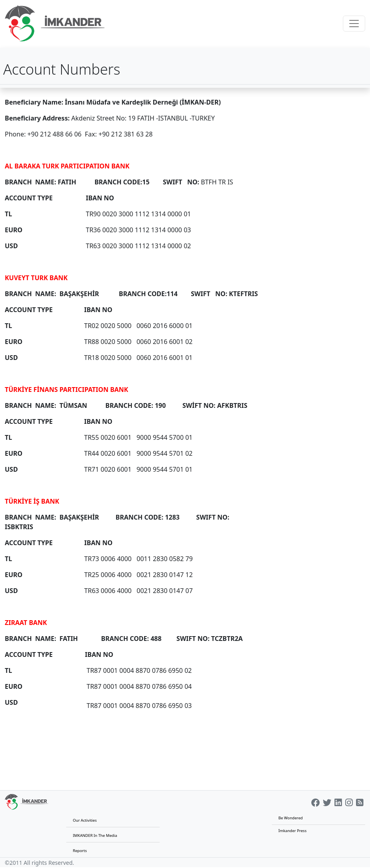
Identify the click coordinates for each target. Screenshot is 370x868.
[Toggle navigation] (354, 24)
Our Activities (85, 820)
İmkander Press (292, 831)
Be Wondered (290, 818)
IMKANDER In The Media (95, 835)
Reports (80, 851)
